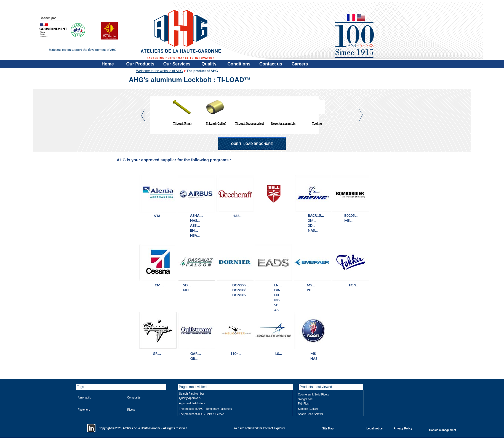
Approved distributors (192, 403)
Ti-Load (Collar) (216, 123)
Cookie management (443, 430)
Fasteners (84, 410)
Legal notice (374, 428)
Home (108, 64)
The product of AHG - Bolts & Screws (202, 414)
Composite (134, 398)
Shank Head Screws (310, 414)
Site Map (328, 428)
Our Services (177, 64)
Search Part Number (192, 394)
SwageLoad (305, 399)
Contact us (271, 64)
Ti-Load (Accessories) (250, 123)
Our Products (140, 64)
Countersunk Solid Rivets (313, 395)
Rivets (131, 410)
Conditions (239, 64)
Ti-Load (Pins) (182, 123)
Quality (209, 64)
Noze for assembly (283, 123)
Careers (300, 64)
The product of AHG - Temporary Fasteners (206, 409)
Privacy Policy (403, 428)
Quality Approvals (190, 398)
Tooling (317, 123)
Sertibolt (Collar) (308, 409)
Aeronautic (84, 398)
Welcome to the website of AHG (160, 71)
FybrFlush (304, 404)
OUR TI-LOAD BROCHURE (252, 144)
